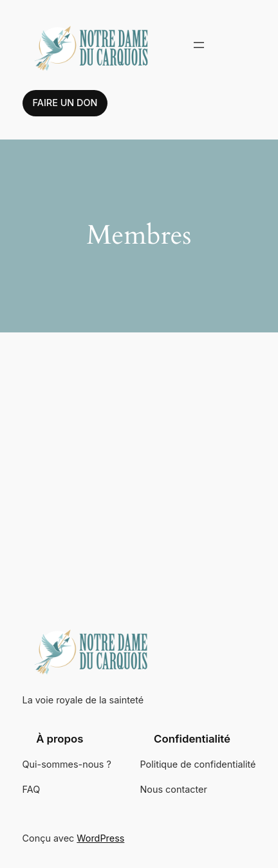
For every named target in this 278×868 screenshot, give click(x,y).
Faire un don (65, 103)
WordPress (100, 838)
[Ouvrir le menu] (199, 45)
